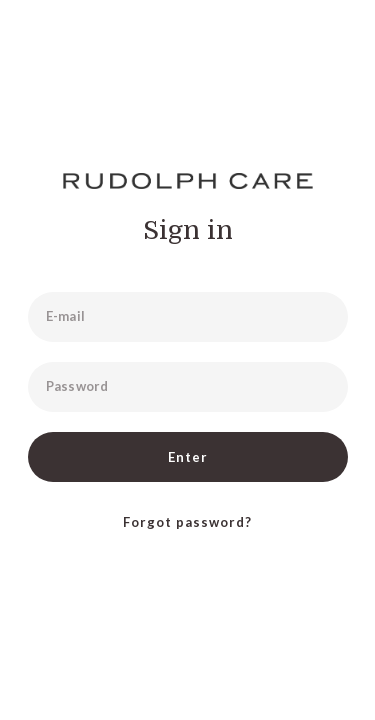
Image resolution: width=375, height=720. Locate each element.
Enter (188, 457)
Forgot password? (187, 522)
